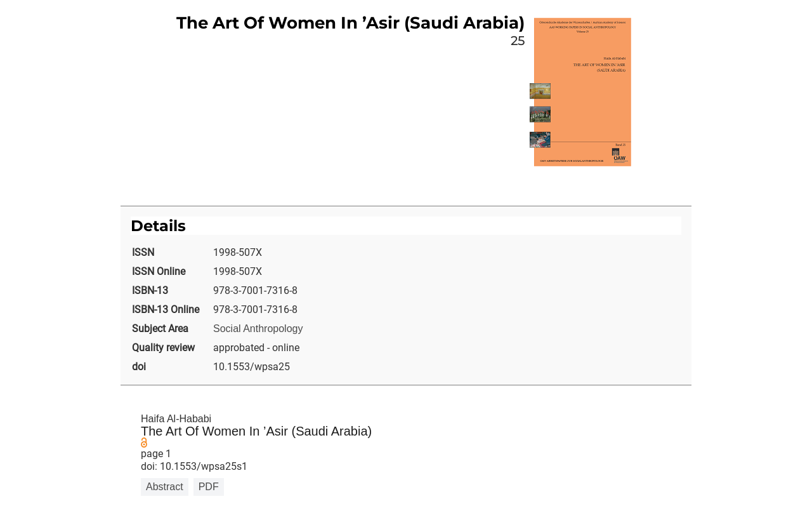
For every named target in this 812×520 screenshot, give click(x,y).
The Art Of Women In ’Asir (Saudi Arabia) (256, 431)
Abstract (165, 487)
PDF (209, 487)
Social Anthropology (258, 329)
